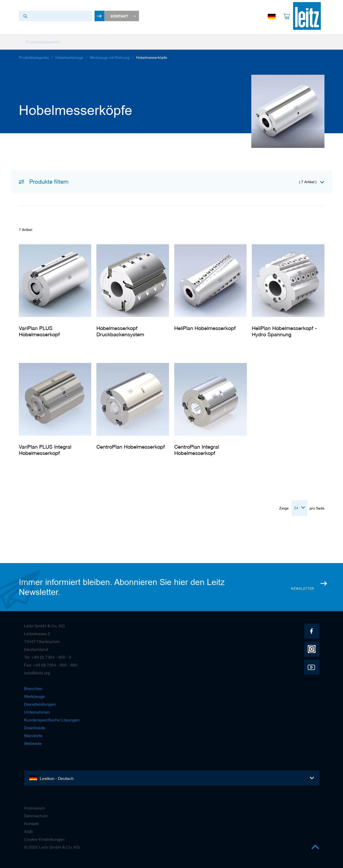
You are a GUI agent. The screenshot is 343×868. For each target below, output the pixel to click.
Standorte (33, 733)
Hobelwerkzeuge (69, 59)
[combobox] (55, 16)
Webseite (33, 741)
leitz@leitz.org (37, 670)
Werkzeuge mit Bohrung (110, 59)
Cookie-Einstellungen (44, 837)
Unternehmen (37, 710)
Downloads (34, 725)
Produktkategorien (34, 59)
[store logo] (305, 16)
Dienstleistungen (40, 702)
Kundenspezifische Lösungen (52, 717)
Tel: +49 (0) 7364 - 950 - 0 (48, 655)
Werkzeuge (34, 694)
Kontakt (31, 821)
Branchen (33, 686)
